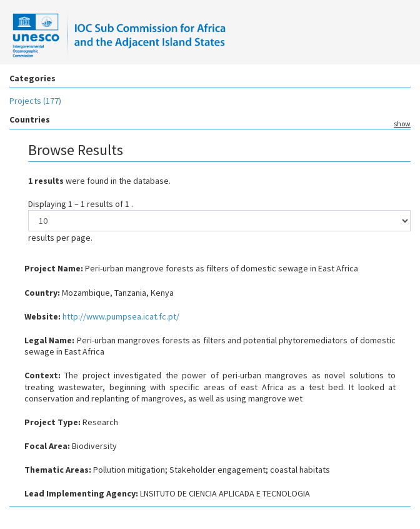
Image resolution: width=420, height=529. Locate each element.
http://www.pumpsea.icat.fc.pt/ (121, 316)
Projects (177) (35, 101)
